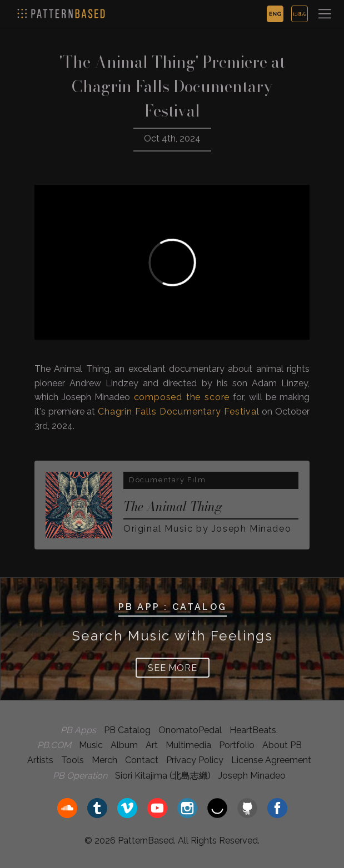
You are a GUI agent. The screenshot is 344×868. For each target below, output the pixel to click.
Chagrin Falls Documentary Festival (178, 412)
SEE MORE (172, 668)
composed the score (182, 397)
